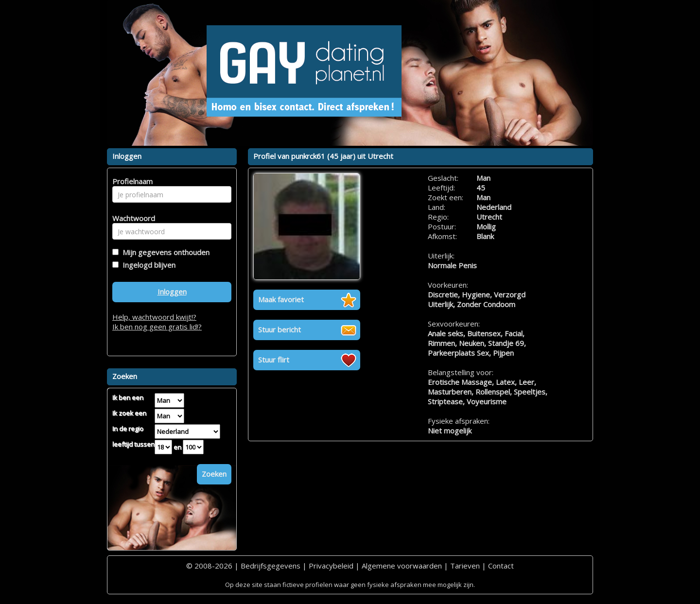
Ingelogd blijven (147, 265)
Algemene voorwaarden (402, 566)
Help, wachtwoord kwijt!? (154, 317)
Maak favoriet (281, 299)
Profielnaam (131, 181)
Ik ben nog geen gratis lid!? (157, 327)
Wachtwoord (131, 218)
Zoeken (214, 474)
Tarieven (465, 566)
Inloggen (172, 292)
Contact (501, 566)
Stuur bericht (280, 329)
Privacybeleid (331, 566)
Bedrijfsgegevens (271, 566)
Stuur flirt (274, 360)
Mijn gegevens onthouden (164, 252)
